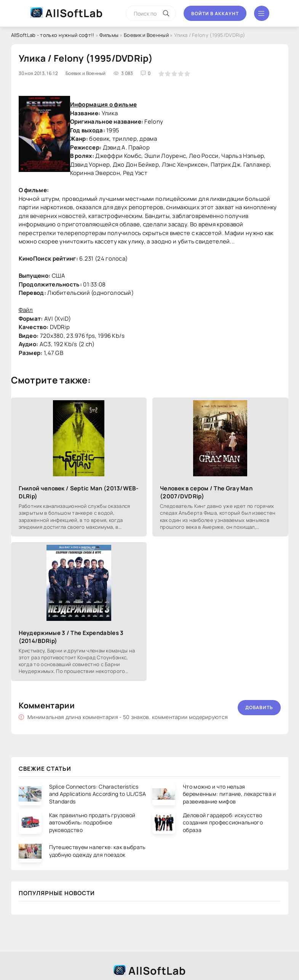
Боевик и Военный (146, 35)
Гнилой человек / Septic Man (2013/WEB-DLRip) (78, 492)
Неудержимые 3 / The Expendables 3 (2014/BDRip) (71, 637)
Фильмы (109, 35)
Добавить (259, 707)
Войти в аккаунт (215, 14)
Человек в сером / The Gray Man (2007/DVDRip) (206, 492)
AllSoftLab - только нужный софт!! (53, 35)
